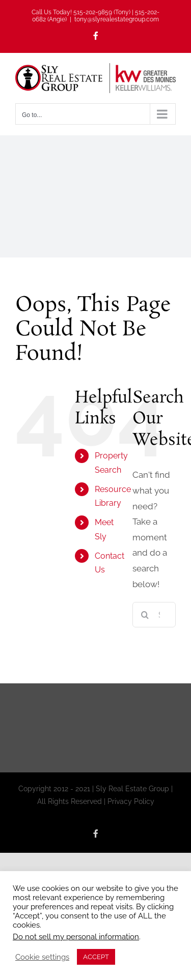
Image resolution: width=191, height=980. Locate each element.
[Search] (145, 615)
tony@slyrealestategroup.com (117, 19)
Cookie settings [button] (42, 957)
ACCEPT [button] (96, 957)
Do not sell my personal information (76, 936)
